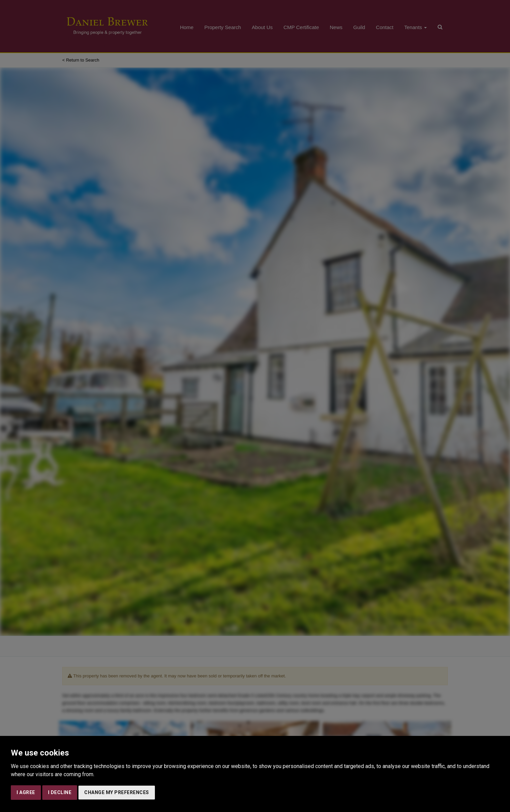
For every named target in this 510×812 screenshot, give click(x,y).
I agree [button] (26, 792)
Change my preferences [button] (117, 792)
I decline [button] (60, 792)
